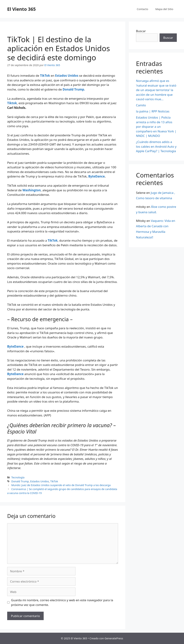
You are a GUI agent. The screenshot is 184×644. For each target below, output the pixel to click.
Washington (32, 190)
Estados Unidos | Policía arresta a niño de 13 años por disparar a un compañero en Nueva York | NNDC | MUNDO (156, 127)
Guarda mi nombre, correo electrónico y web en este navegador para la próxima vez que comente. (62, 602)
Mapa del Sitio (164, 9)
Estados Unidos (66, 76)
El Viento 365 (21, 9)
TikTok (45, 76)
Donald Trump (20, 481)
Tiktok (12, 103)
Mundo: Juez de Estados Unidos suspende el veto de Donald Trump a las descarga (61, 485)
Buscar (141, 31)
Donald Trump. (74, 89)
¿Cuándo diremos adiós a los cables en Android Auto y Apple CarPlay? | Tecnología (156, 146)
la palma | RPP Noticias (153, 111)
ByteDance (96, 176)
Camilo (141, 105)
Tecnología (18, 477)
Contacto (142, 9)
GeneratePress (114, 638)
